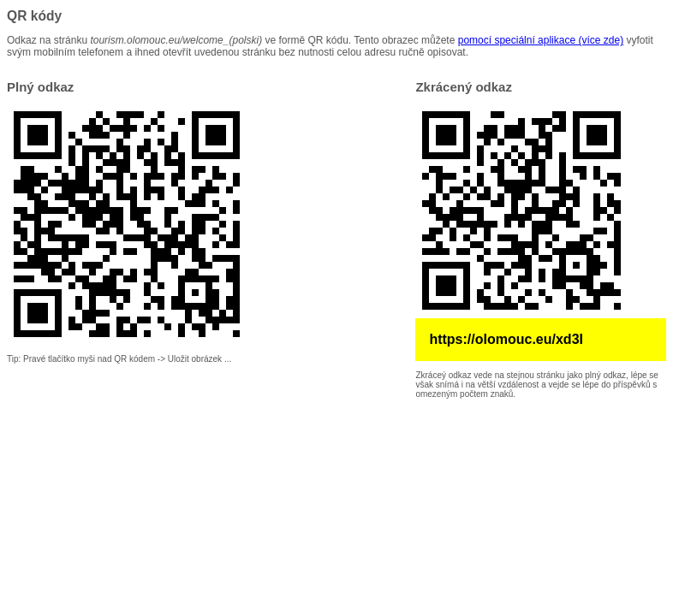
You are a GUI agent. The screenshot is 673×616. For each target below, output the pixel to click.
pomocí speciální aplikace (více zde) (541, 40)
